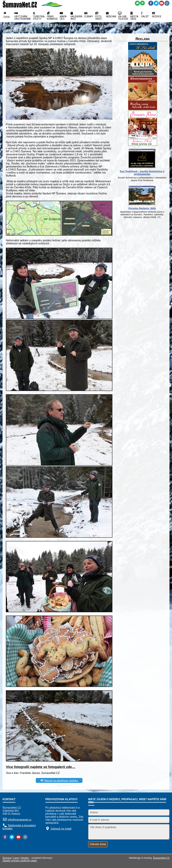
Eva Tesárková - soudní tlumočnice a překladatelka (142, 173)
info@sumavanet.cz (20, 820)
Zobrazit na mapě (61, 829)
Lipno (16, 858)
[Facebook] (151, 3)
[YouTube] (162, 3)
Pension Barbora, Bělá (142, 208)
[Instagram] (167, 3)
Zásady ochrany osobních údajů (20, 861)
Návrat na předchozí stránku (61, 780)
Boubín (25, 858)
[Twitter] (156, 3)
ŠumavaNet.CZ (161, 858)
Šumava (7, 858)
